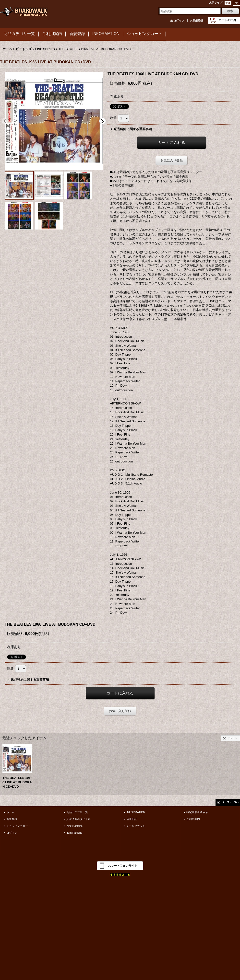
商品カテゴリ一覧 (77, 812)
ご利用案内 (193, 819)
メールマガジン (136, 826)
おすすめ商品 (74, 826)
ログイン (179, 21)
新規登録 (198, 21)
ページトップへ (230, 802)
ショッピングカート (18, 826)
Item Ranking (74, 833)
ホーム (10, 812)
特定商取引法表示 (197, 812)
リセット (232, 738)
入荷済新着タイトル (78, 819)
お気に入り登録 (172, 160)
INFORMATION (136, 812)
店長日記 (132, 819)
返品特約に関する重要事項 (133, 129)
